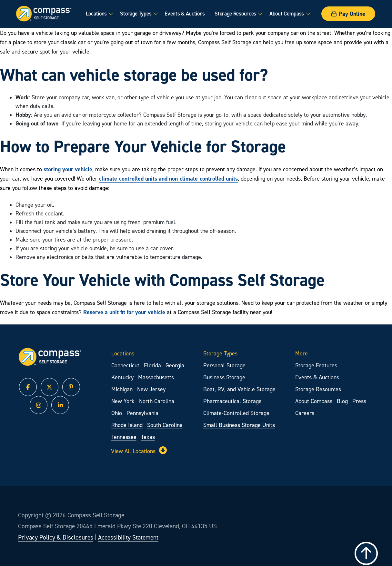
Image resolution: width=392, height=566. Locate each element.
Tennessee (124, 437)
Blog (342, 401)
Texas (148, 437)
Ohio (117, 413)
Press (359, 401)
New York (123, 401)
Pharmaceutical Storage (232, 401)
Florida (152, 365)
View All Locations (139, 450)
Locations (96, 14)
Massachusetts (156, 377)
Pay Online (348, 14)
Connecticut (125, 365)
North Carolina (157, 401)
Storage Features (316, 365)
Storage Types (136, 14)
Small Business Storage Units (239, 425)
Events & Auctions (185, 14)
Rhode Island (127, 425)
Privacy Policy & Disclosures (56, 537)
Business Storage (224, 377)
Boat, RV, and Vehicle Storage (239, 389)
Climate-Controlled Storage (236, 413)
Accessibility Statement (128, 537)
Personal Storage (224, 365)
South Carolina (165, 425)
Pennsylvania (142, 413)
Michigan (122, 389)
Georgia (175, 365)
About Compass (287, 14)
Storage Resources (235, 14)
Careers (305, 413)
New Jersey (151, 389)
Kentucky (122, 377)
